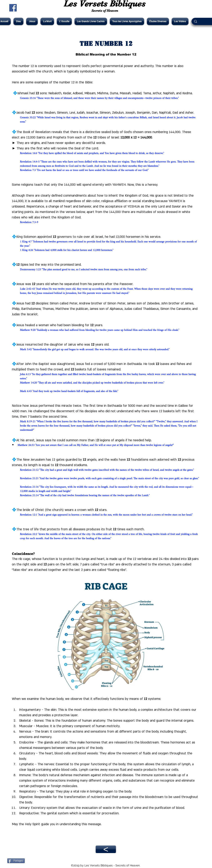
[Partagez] (16, 861)
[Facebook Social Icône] (13, 8)
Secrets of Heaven (105, 11)
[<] (106, 849)
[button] (18, 21)
